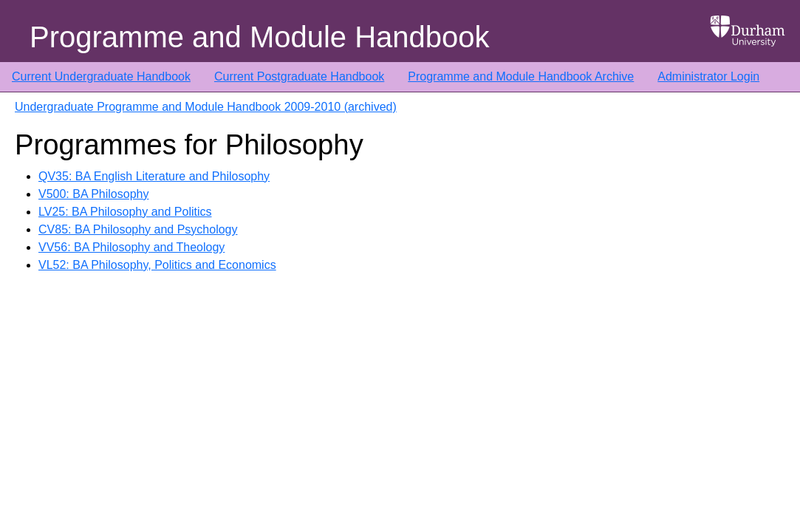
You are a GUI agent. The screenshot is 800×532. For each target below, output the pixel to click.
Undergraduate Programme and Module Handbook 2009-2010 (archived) (206, 107)
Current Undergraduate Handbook (101, 76)
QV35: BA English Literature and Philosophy (154, 176)
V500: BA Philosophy (93, 194)
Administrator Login (708, 76)
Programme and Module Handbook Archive (521, 76)
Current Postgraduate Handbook (299, 76)
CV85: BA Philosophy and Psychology (138, 229)
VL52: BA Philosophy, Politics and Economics (157, 265)
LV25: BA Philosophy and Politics (125, 212)
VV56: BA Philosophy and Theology (131, 247)
